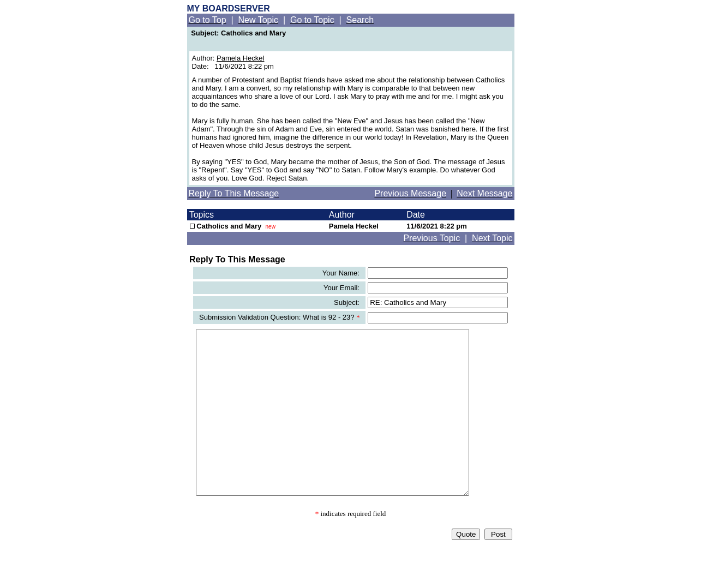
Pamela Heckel (240, 58)
